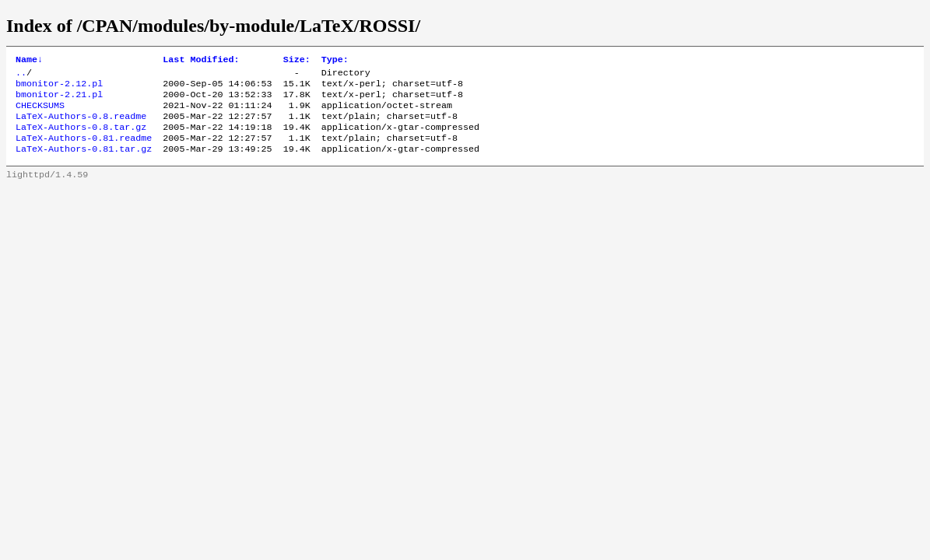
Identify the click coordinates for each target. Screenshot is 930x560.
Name (29, 61)
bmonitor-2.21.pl (59, 100)
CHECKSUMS (40, 113)
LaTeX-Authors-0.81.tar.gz (84, 163)
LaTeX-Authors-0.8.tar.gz (81, 138)
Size (297, 61)
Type (335, 61)
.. (21, 75)
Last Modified (201, 61)
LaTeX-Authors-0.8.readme (81, 125)
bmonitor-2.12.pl (59, 88)
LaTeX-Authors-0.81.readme (84, 150)
